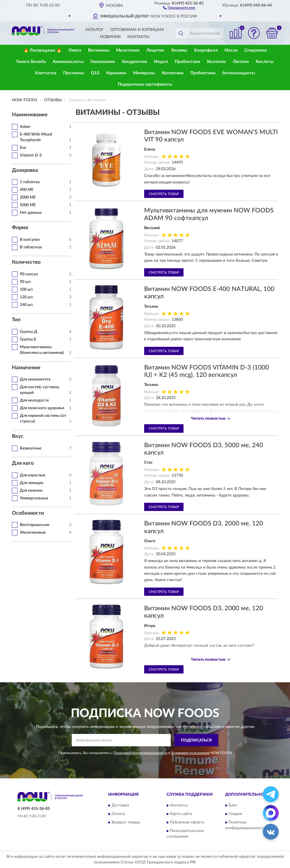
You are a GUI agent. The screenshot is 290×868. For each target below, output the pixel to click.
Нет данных (31, 213)
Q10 (95, 73)
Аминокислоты (68, 62)
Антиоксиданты (239, 73)
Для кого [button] (23, 463)
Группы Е (28, 339)
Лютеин (241, 62)
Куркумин (116, 73)
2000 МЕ (28, 197)
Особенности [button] (28, 513)
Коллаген (217, 62)
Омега (75, 50)
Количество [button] (26, 262)
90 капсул (29, 274)
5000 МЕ (28, 205)
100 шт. (27, 290)
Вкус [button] (18, 436)
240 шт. (27, 305)
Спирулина (256, 50)
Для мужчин (31, 491)
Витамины (99, 50)
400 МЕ (27, 190)
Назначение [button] (26, 368)
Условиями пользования (190, 753)
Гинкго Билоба (31, 62)
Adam (25, 127)
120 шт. (27, 297)
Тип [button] (16, 320)
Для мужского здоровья (42, 408)
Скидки (235, 814)
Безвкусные (31, 448)
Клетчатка (46, 73)
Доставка (120, 805)
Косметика (173, 73)
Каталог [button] (95, 30)
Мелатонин (128, 50)
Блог (233, 805)
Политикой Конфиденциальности (140, 753)
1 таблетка (30, 182)
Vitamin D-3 (31, 155)
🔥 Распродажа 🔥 (43, 50)
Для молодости (34, 400)
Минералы (144, 73)
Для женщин (32, 483)
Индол (161, 62)
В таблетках (31, 247)
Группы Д (28, 332)
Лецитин (155, 50)
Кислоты (265, 62)
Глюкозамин (103, 62)
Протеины (74, 73)
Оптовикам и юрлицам (137, 30)
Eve (23, 148)
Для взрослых (33, 475)
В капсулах (30, 240)
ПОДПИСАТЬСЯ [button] (196, 740)
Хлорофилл (206, 50)
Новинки (110, 37)
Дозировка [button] (25, 170)
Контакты (138, 37)
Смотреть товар (164, 194)
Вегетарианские (35, 525)
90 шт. (25, 282)
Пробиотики (187, 62)
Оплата (118, 814)
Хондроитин (135, 62)
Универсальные (34, 498)
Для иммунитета (35, 379)
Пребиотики (203, 73)
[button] (179, 7)
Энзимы (179, 50)
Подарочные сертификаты (145, 84)
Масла (231, 50)
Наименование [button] (30, 115)
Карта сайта (181, 814)
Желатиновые (33, 533)
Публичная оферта (187, 822)
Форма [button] (20, 228)
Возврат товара (126, 822)
